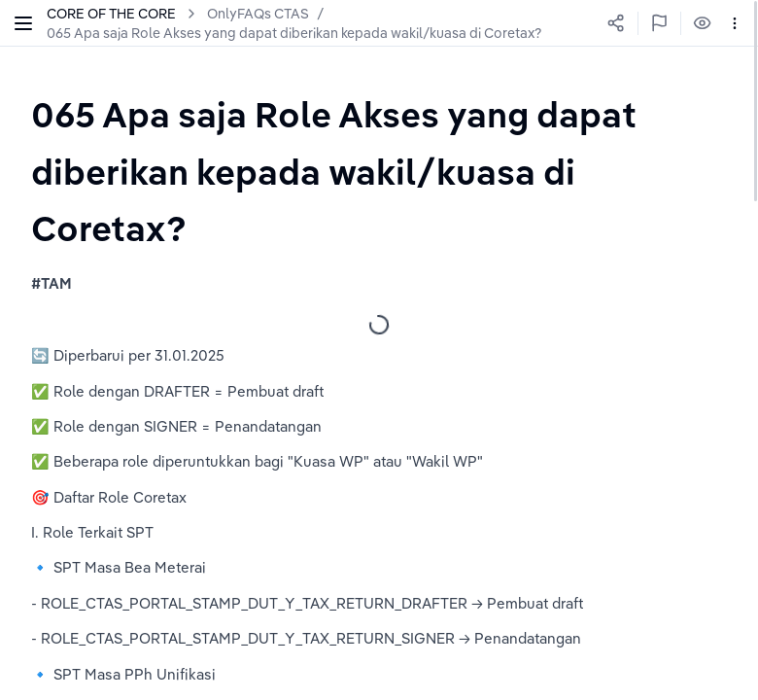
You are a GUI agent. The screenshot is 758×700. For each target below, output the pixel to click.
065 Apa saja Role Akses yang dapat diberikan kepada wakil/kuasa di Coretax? (294, 33)
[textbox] (379, 171)
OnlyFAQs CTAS (258, 14)
